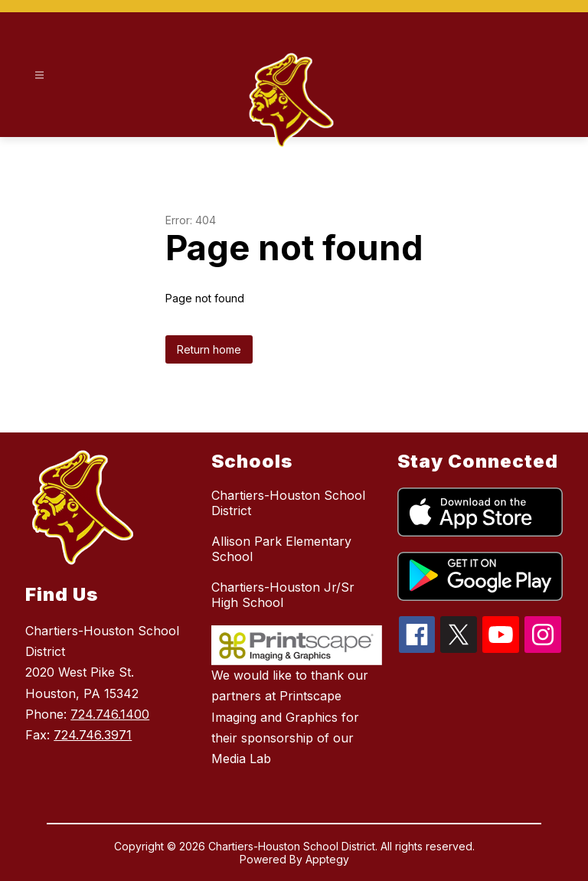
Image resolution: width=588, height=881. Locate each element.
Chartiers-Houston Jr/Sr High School (283, 595)
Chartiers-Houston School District (288, 503)
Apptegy (327, 859)
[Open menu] (39, 75)
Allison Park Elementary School (281, 549)
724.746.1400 (110, 714)
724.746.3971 (93, 735)
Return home (209, 349)
